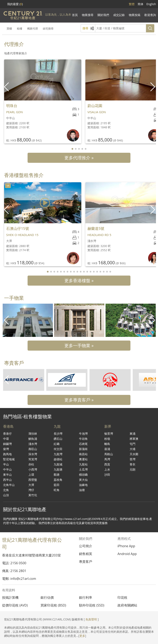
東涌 (132, 434)
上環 (31, 475)
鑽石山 (58, 439)
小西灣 (33, 469)
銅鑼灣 (7, 444)
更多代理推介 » (79, 158)
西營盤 (33, 480)
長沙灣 (58, 434)
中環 (6, 439)
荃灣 (132, 459)
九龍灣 (58, 454)
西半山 (7, 480)
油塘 (82, 490)
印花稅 (122, 597)
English (151, 4)
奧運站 (83, 459)
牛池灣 (83, 434)
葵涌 (107, 449)
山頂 (6, 495)
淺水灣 (33, 444)
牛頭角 (83, 439)
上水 (107, 469)
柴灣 (6, 449)
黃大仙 (83, 480)
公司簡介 (86, 546)
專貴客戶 (86, 562)
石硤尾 (83, 444)
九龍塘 (58, 469)
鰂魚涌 (33, 439)
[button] (153, 87)
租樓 (20, 28)
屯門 (132, 444)
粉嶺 (107, 439)
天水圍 (134, 454)
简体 (141, 4)
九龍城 (58, 464)
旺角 (57, 490)
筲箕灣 (33, 459)
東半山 (7, 475)
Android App (127, 554)
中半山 (7, 469)
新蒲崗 (83, 449)
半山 (6, 464)
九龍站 (83, 464)
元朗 (132, 469)
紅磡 (57, 444)
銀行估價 (47, 597)
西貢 (107, 464)
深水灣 (33, 454)
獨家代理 (33, 28)
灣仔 (31, 490)
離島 (107, 444)
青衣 (132, 464)
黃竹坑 (33, 495)
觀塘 (57, 475)
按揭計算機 (10, 597)
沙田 (107, 475)
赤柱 (31, 464)
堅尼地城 (9, 459)
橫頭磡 (83, 475)
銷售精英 (86, 554)
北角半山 (9, 485)
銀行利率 (86, 597)
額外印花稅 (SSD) (92, 605)
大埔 (132, 449)
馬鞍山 (109, 454)
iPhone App (126, 546)
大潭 (31, 485)
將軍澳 (134, 439)
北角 (6, 490)
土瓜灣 (83, 469)
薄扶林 (33, 434)
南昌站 (83, 454)
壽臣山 (33, 449)
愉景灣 (109, 434)
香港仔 (7, 434)
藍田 (57, 485)
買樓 (9, 28)
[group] (28, 320)
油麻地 (83, 485)
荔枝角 (58, 480)
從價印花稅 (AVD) (15, 605)
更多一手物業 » (79, 345)
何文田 (58, 449)
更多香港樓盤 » (79, 280)
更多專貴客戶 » (79, 400)
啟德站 (58, 459)
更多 (82, 636)
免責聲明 (91, 619)
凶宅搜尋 (48, 28)
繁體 (132, 4)
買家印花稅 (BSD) (53, 605)
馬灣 (107, 459)
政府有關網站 (127, 605)
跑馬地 (7, 454)
